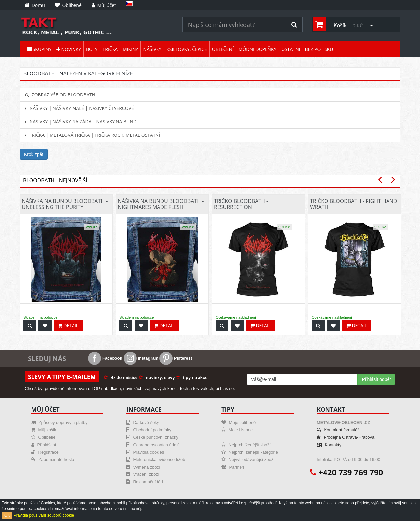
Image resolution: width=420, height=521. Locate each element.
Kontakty (329, 445)
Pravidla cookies (145, 452)
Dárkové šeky (143, 422)
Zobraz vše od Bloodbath (60, 95)
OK (7, 515)
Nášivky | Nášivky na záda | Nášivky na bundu (82, 122)
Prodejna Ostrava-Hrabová (346, 437)
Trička (110, 49)
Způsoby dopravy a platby (59, 422)
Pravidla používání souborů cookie (44, 515)
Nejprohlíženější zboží (246, 445)
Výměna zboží (143, 467)
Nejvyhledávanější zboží (248, 459)
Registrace (45, 452)
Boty (92, 49)
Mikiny (130, 49)
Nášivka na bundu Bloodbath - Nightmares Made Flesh (161, 204)
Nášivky (152, 49)
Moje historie (237, 430)
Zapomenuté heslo (52, 459)
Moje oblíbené (239, 422)
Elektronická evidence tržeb (156, 459)
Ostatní (291, 49)
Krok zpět (34, 154)
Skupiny (39, 49)
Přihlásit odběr (376, 379)
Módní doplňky (257, 49)
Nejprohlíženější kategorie (250, 452)
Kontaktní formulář (338, 430)
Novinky (69, 49)
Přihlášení (44, 445)
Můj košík (44, 430)
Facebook (105, 358)
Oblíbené (43, 437)
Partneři (233, 467)
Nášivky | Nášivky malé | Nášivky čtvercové (79, 108)
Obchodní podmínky (149, 430)
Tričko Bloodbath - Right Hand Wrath (354, 204)
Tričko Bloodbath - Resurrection (241, 204)
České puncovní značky (152, 437)
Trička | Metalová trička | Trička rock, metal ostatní (93, 135)
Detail (68, 326)
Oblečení (223, 49)
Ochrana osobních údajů (153, 445)
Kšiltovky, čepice (187, 49)
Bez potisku (319, 49)
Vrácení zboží (143, 474)
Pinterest (176, 358)
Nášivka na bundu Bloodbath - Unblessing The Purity (65, 204)
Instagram (141, 358)
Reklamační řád (145, 482)
